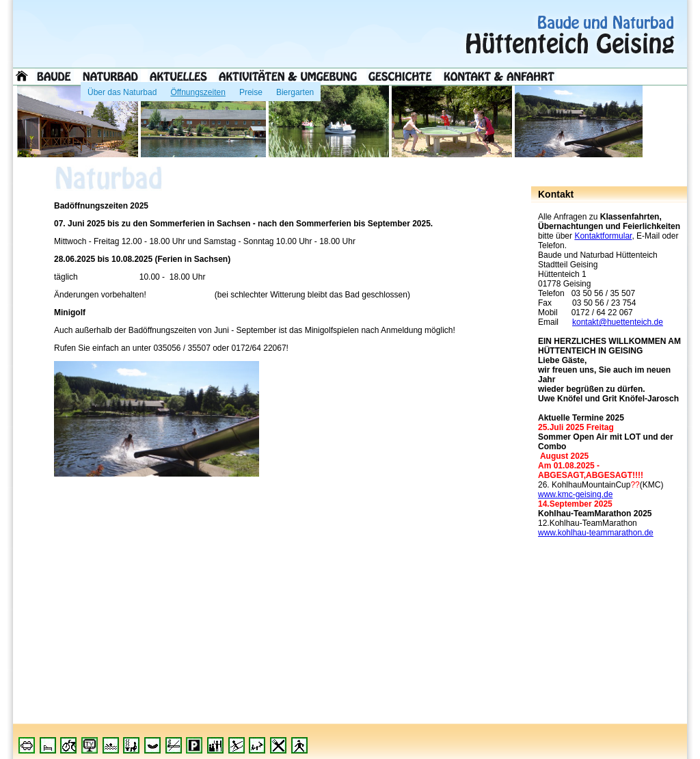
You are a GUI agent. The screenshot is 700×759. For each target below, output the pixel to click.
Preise (251, 90)
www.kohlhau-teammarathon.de (596, 533)
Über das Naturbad (122, 90)
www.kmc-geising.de (575, 494)
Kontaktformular (603, 236)
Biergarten (295, 90)
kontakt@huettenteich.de (618, 322)
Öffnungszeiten (198, 90)
